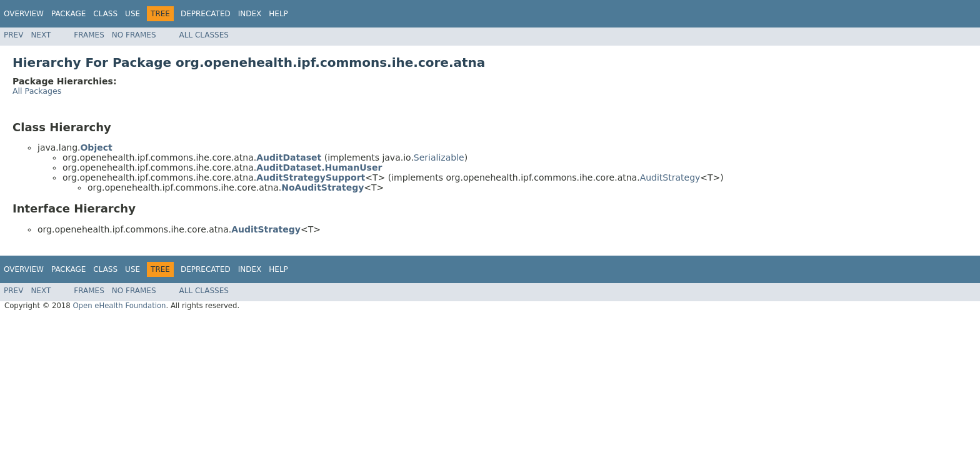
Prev (13, 35)
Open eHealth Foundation (119, 306)
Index (250, 14)
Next (41, 35)
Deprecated (206, 14)
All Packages (37, 91)
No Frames (134, 35)
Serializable (439, 157)
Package (68, 14)
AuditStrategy (670, 177)
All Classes (204, 35)
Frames (89, 35)
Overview (24, 14)
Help (278, 14)
